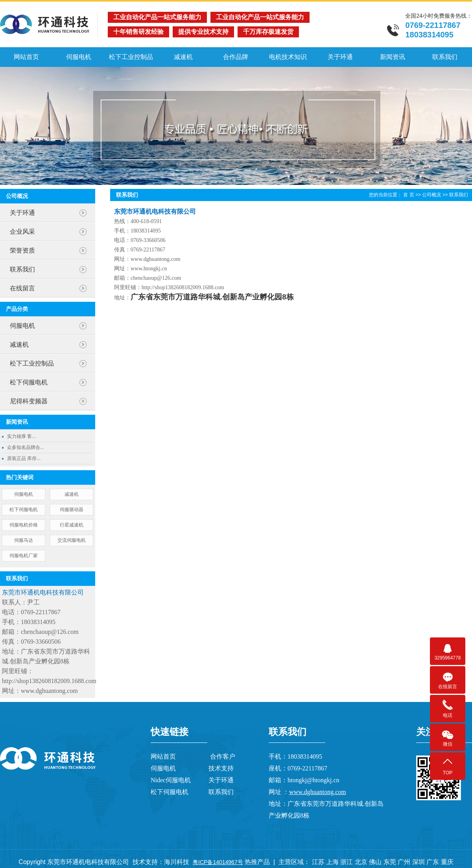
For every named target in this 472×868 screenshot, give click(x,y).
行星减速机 (72, 525)
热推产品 (257, 862)
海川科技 (177, 862)
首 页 (408, 195)
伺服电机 (79, 57)
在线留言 (22, 288)
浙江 (347, 862)
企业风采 (22, 232)
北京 (361, 862)
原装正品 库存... (24, 458)
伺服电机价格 (24, 525)
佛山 (375, 862)
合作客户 (223, 756)
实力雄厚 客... (21, 436)
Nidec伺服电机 (171, 780)
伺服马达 (24, 540)
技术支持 (221, 768)
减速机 (183, 57)
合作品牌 (236, 57)
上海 (332, 862)
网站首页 (26, 57)
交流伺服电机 (72, 540)
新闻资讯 (393, 57)
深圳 (419, 862)
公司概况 (431, 195)
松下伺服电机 (29, 382)
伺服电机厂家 (24, 556)
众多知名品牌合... (26, 447)
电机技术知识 (288, 57)
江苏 (318, 862)
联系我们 (445, 57)
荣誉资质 (22, 250)
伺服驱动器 (72, 510)
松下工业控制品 (131, 57)
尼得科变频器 (29, 401)
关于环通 (340, 57)
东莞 (390, 862)
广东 (433, 862)
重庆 (447, 862)
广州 (404, 862)
